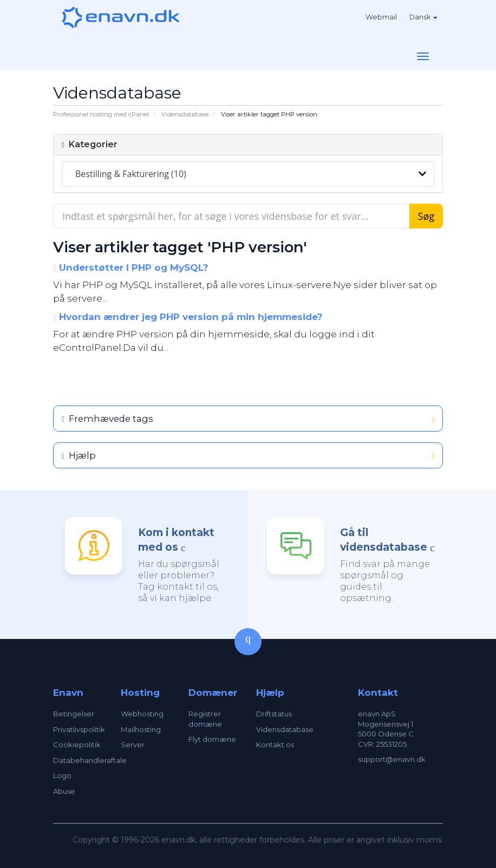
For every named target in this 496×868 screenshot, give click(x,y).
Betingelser (74, 714)
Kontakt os (275, 745)
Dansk (423, 17)
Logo (62, 775)
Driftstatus (274, 714)
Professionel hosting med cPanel (101, 114)
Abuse (64, 791)
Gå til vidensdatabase (384, 540)
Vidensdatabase (185, 114)
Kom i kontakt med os (176, 540)
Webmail (381, 17)
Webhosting (142, 714)
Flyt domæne (212, 739)
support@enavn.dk (392, 759)
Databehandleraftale (90, 760)
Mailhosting (141, 729)
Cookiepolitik (77, 745)
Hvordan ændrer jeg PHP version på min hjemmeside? (188, 317)
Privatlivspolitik (79, 729)
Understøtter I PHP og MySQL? (131, 267)
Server (133, 745)
